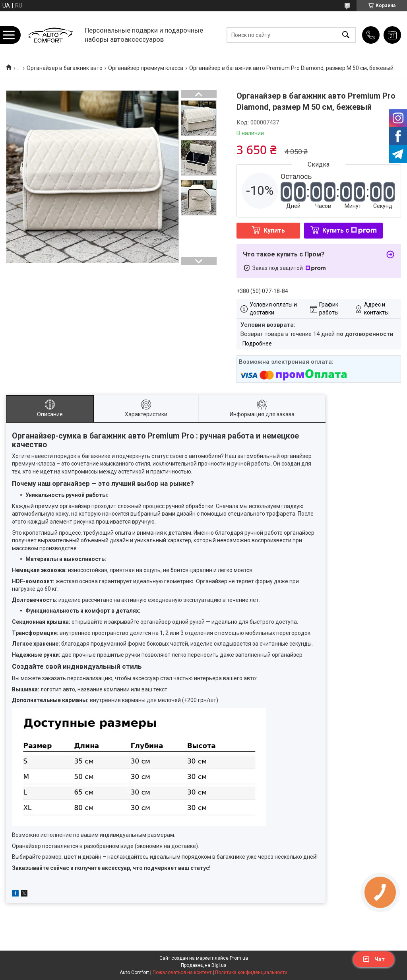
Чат (374, 959)
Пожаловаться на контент (182, 972)
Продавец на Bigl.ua (204, 965)
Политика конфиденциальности (251, 972)
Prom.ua (239, 958)
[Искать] (346, 35)
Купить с (350, 230)
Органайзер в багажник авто (65, 68)
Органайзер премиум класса (146, 68)
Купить (274, 230)
